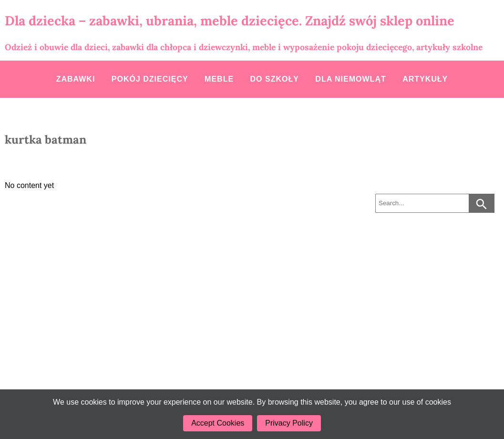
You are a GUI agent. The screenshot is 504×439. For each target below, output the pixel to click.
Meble (219, 79)
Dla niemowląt (350, 79)
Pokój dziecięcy (150, 79)
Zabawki (76, 79)
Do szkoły (275, 79)
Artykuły (425, 79)
